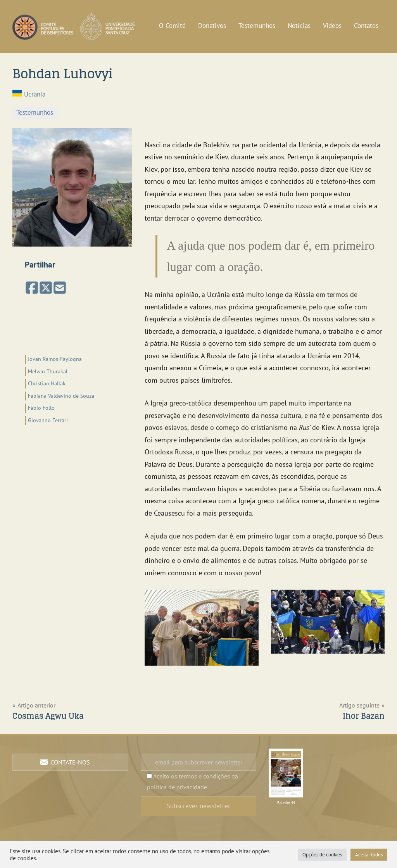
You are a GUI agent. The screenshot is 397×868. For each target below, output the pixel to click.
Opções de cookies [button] (322, 855)
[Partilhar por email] (60, 288)
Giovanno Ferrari (48, 420)
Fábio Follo (41, 408)
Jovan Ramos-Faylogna (55, 359)
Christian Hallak (47, 383)
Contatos (366, 26)
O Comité (172, 26)
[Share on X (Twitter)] (46, 288)
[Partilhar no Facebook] (32, 288)
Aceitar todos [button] (369, 855)
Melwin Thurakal (48, 371)
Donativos (212, 26)
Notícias (299, 26)
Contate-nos (70, 762)
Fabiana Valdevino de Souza (61, 396)
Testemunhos (257, 26)
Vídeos (332, 26)
